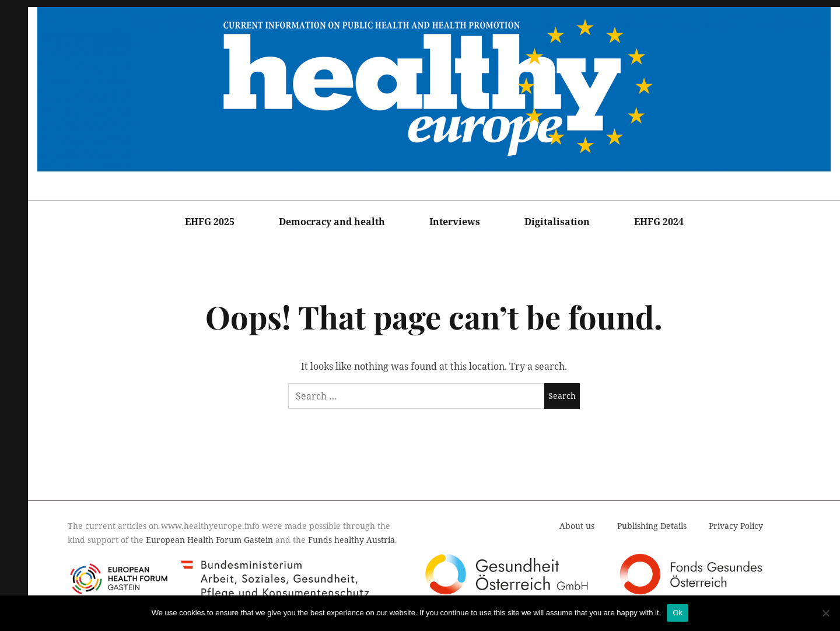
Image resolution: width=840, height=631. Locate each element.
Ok (678, 613)
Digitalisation (557, 222)
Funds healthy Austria (351, 540)
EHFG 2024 (659, 222)
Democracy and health (332, 222)
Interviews (455, 222)
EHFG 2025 (210, 222)
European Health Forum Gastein (209, 540)
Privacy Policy (736, 526)
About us (577, 526)
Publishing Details (652, 526)
